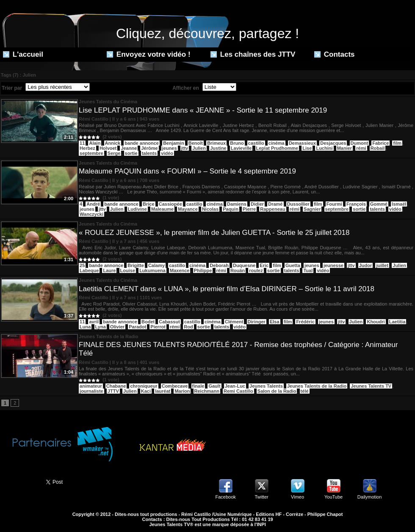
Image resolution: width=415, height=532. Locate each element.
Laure (109, 270)
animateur (91, 386)
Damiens (237, 204)
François (356, 204)
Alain (95, 143)
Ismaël (399, 204)
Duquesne (244, 265)
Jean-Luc (235, 386)
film (397, 143)
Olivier (117, 327)
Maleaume (162, 209)
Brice (149, 204)
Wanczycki (91, 214)
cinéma (277, 143)
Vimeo (297, 497)
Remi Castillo (238, 391)
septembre (91, 153)
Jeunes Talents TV (371, 386)
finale (198, 386)
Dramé (275, 204)
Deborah (219, 265)
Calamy (156, 265)
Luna (85, 327)
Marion (182, 391)
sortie (131, 153)
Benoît (196, 143)
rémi (361, 148)
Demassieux (302, 143)
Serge (114, 153)
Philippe (203, 270)
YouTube (333, 497)
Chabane (116, 386)
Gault (214, 386)
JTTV (113, 391)
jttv (185, 148)
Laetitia (397, 322)
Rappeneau (273, 209)
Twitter (261, 497)
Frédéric (305, 322)
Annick (113, 143)
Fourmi (334, 204)
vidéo (167, 153)
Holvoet (108, 148)
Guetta (293, 265)
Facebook (225, 497)
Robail (378, 148)
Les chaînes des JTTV (253, 54)
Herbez (87, 148)
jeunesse (333, 265)
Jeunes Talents (266, 386)
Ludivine (137, 209)
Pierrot (158, 327)
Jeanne (129, 148)
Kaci (146, 391)
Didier (257, 204)
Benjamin (174, 143)
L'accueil (23, 54)
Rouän (238, 270)
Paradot (137, 327)
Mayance (188, 209)
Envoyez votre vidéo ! (149, 54)
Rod (188, 327)
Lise (307, 148)
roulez (256, 270)
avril (94, 322)
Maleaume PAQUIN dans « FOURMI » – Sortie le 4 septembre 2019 (187, 171)
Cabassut (169, 322)
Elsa (275, 322)
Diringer (257, 322)
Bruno (237, 143)
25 (82, 265)
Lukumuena (152, 270)
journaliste (91, 391)
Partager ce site (19, 481)
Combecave (175, 386)
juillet (382, 265)
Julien (199, 148)
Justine (218, 148)
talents (149, 153)
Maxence (180, 270)
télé (305, 391)
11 (82, 143)
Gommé (379, 204)
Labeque (89, 270)
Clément (234, 322)
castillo (256, 143)
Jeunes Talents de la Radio (317, 386)
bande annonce (142, 143)
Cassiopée (170, 204)
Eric (264, 265)
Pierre (249, 209)
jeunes (170, 148)
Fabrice (380, 143)
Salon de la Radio (277, 391)
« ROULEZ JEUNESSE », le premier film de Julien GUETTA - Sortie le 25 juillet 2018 (214, 233)
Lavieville (241, 148)
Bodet (148, 322)
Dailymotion (369, 497)
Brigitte (136, 265)
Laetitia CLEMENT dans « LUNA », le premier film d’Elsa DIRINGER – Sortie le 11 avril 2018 (227, 289)
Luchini (324, 148)
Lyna (101, 327)
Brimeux (216, 143)
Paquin (231, 209)
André (93, 204)
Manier (344, 148)
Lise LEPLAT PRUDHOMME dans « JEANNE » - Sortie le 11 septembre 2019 (203, 110)
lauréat (163, 391)
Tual (308, 270)
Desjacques (333, 143)
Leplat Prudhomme (277, 148)
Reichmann (207, 391)
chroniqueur (144, 386)
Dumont (360, 143)
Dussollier (298, 204)
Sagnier (312, 209)
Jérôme (149, 148)
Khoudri (376, 322)
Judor (366, 265)
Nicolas (210, 209)
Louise (128, 270)
